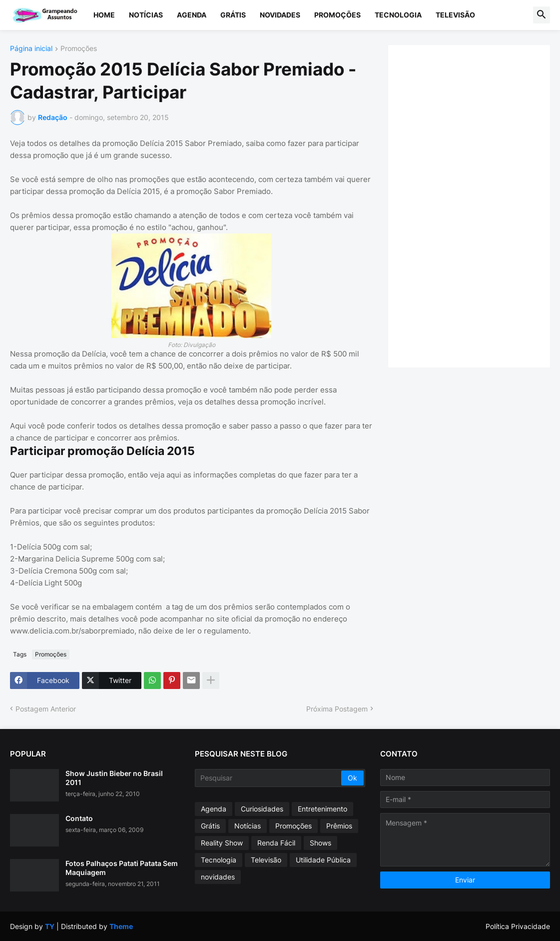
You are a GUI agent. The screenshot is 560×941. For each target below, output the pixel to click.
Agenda (192, 15)
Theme (121, 926)
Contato (79, 818)
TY (50, 926)
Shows (320, 843)
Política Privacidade (518, 926)
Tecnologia (398, 15)
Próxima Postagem (337, 709)
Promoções (337, 15)
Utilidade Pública (323, 860)
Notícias (146, 15)
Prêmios (339, 826)
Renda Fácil (276, 843)
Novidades (280, 15)
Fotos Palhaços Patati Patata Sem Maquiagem (122, 868)
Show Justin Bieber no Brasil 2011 (114, 778)
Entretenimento (322, 809)
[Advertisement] (473, 205)
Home (104, 15)
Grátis (233, 15)
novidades (218, 877)
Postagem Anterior (46, 709)
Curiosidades (262, 809)
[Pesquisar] (269, 778)
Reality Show (222, 843)
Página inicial (31, 49)
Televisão (455, 15)
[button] (542, 15)
